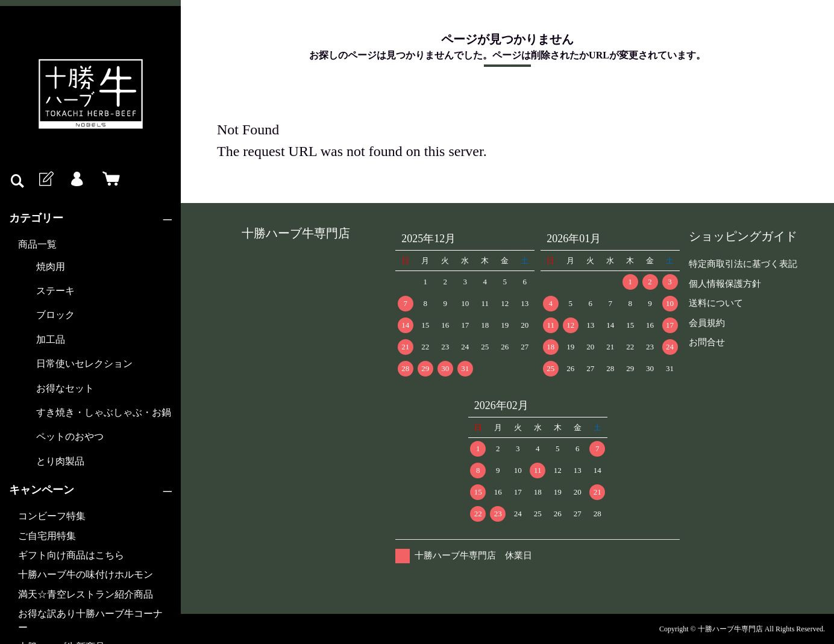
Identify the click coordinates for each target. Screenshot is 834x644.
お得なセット (65, 388)
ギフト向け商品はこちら (71, 555)
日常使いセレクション (84, 364)
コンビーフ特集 (52, 516)
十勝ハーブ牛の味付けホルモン (86, 574)
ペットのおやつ (70, 436)
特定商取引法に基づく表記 (743, 264)
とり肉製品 (60, 461)
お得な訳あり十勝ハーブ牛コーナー (90, 620)
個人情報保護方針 (725, 284)
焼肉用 (51, 267)
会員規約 (707, 323)
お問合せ (707, 342)
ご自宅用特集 (47, 536)
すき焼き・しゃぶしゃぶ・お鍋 (104, 412)
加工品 (51, 339)
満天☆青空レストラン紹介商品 (86, 594)
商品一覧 (37, 244)
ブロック (55, 315)
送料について (716, 303)
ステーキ (55, 291)
